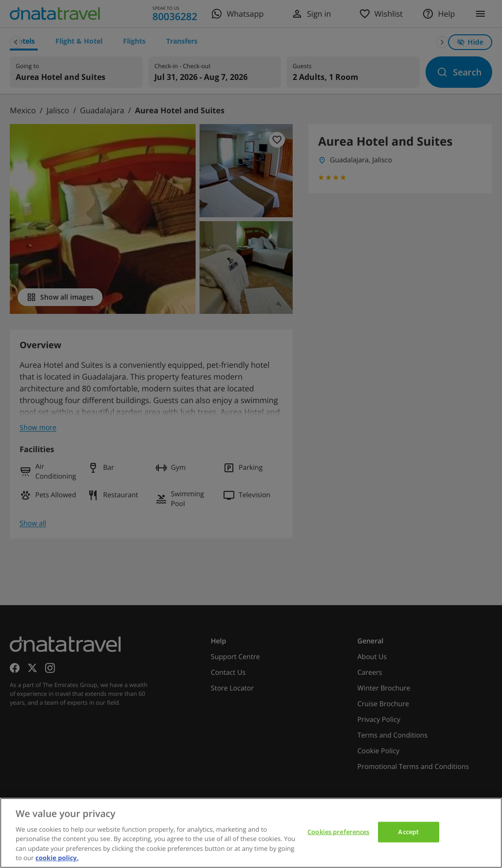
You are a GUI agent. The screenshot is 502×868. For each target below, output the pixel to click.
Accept (408, 832)
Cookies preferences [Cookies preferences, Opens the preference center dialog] (338, 832)
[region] (251, 833)
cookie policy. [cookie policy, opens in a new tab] (57, 858)
